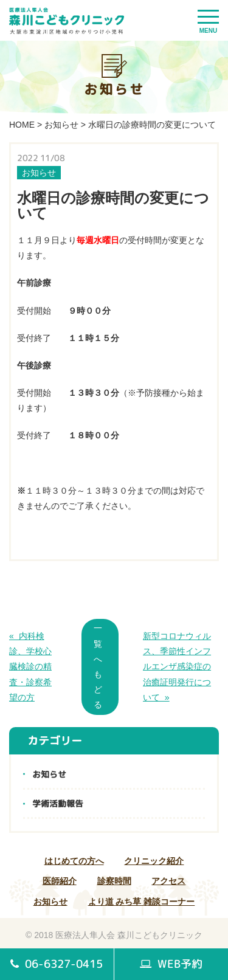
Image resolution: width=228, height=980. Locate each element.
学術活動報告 (58, 803)
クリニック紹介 (154, 861)
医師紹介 (60, 881)
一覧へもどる (98, 666)
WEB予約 (171, 964)
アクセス (168, 881)
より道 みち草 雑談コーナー (142, 902)
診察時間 (114, 881)
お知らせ (61, 125)
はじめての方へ (74, 861)
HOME (22, 125)
